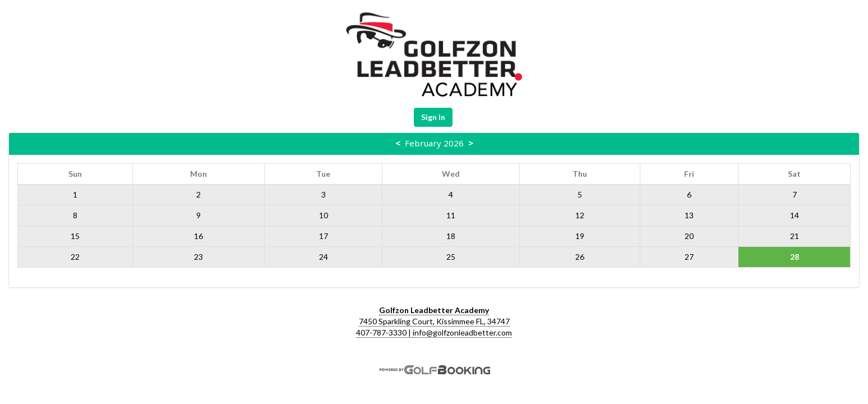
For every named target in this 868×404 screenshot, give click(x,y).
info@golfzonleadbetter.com (462, 332)
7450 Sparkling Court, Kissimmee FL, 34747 (434, 321)
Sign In (433, 117)
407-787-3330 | (384, 332)
